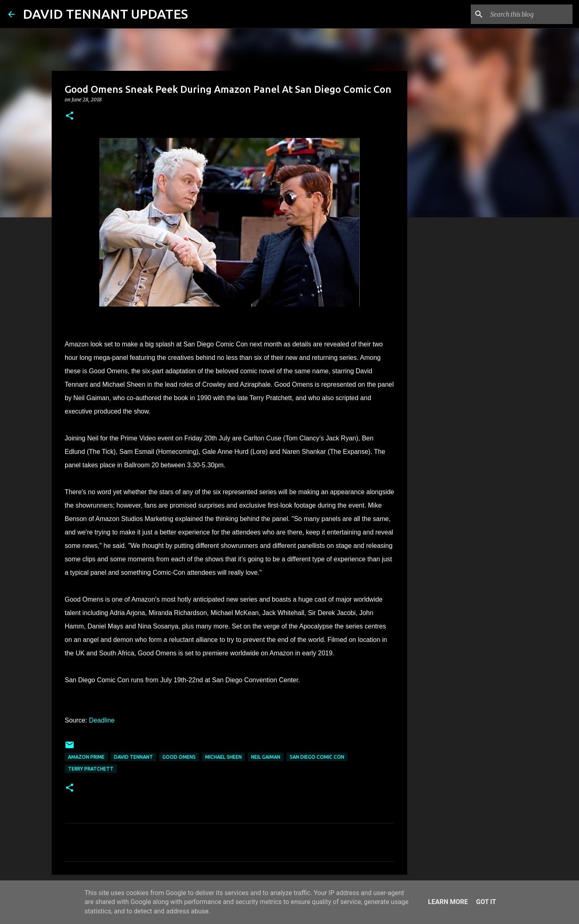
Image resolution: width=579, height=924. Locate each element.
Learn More (448, 902)
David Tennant (133, 757)
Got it (486, 902)
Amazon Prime (86, 757)
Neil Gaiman (266, 757)
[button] (70, 116)
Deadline (102, 720)
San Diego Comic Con (317, 757)
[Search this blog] (530, 14)
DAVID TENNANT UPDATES (105, 14)
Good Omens (179, 757)
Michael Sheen (223, 757)
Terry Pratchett (91, 769)
